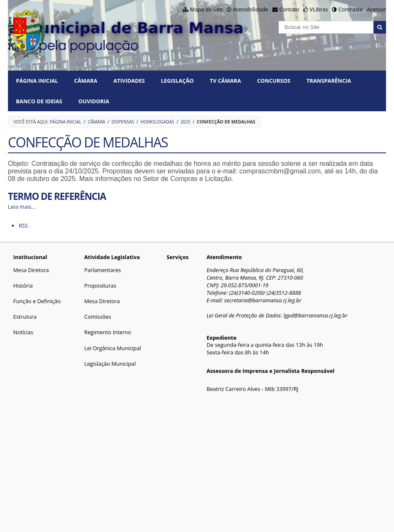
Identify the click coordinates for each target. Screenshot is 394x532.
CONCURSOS (274, 81)
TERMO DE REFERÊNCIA (57, 196)
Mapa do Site (206, 9)
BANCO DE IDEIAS (39, 101)
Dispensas (123, 122)
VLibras (319, 9)
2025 (185, 122)
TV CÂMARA (225, 81)
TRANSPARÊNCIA (329, 81)
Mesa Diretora (31, 270)
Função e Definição (37, 301)
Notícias (23, 332)
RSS (23, 225)
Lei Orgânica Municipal (113, 348)
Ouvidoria (94, 101)
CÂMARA (86, 81)
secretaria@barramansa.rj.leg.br (263, 300)
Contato (290, 9)
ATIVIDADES (129, 81)
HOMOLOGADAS (158, 122)
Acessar (376, 9)
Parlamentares (103, 270)
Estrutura (25, 317)
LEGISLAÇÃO (177, 81)
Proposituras (100, 286)
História (23, 286)
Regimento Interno (108, 332)
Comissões (98, 317)
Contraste (350, 9)
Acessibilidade (250, 9)
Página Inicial (37, 81)
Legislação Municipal (110, 364)
